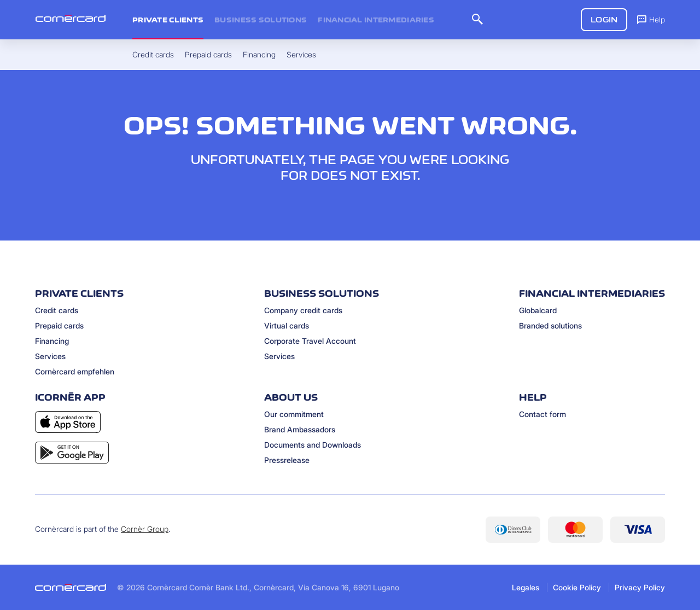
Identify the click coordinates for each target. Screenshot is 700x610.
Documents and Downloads (313, 445)
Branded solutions (550, 325)
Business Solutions (261, 20)
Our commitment (294, 414)
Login (604, 19)
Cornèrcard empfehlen (75, 371)
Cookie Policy (577, 587)
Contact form (542, 414)
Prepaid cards (59, 325)
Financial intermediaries (376, 20)
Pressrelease (287, 460)
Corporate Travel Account (310, 341)
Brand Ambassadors (300, 429)
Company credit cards (303, 310)
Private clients (168, 20)
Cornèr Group (145, 529)
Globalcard (538, 310)
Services (50, 356)
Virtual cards (287, 325)
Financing (52, 341)
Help (651, 19)
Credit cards (57, 310)
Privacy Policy (640, 587)
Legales (526, 587)
